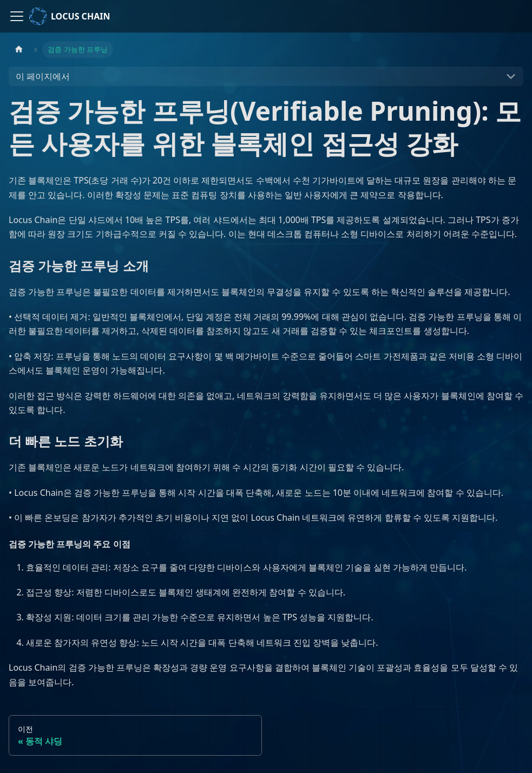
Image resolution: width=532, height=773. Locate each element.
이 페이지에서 (43, 76)
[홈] (19, 50)
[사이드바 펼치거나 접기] (17, 16)
